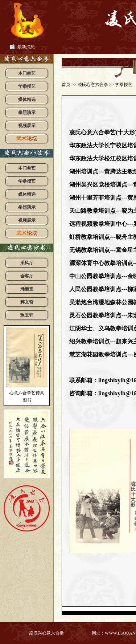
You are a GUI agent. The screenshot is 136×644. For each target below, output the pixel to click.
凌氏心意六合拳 (93, 85)
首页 (66, 85)
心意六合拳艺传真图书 (27, 396)
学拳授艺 (124, 85)
